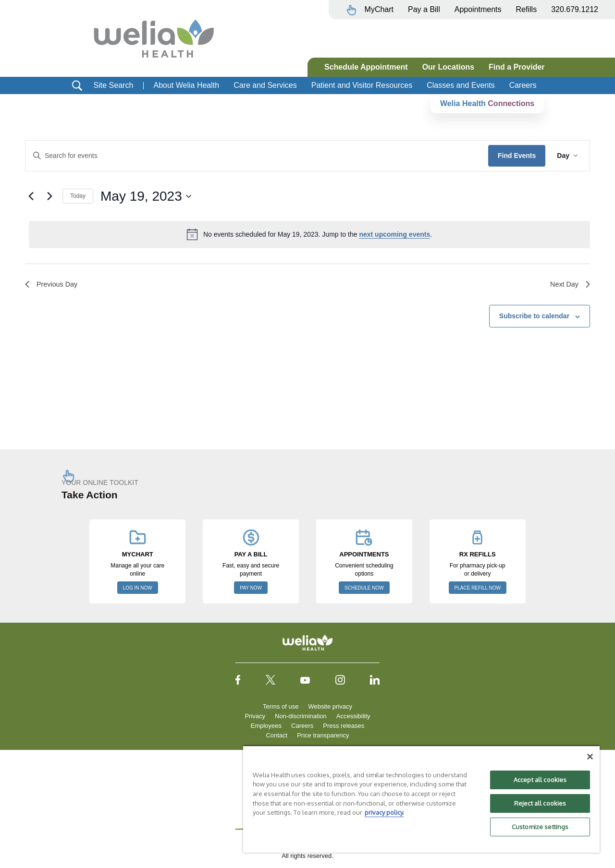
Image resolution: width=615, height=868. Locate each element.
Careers (523, 85)
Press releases (344, 726)
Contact (277, 735)
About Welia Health (186, 85)
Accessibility (353, 716)
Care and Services (265, 85)
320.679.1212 (575, 9)
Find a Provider (517, 67)
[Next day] (49, 196)
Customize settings (540, 827)
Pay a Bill (424, 9)
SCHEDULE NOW (364, 588)
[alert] (309, 234)
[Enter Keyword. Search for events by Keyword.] (257, 156)
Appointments (478, 9)
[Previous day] (31, 196)
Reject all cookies (540, 803)
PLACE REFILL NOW (478, 588)
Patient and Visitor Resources (362, 85)
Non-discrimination (301, 716)
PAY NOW (251, 588)
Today (78, 196)
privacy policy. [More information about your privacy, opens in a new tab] (384, 812)
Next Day (568, 285)
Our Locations (448, 67)
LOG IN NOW (138, 588)
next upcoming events (394, 234)
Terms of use (281, 706)
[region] (421, 799)
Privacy (255, 716)
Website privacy (330, 706)
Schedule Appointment (366, 67)
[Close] (590, 757)
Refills (527, 9)
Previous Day (54, 285)
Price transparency (323, 735)
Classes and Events (461, 85)
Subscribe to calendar (534, 318)
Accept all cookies (540, 780)
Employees (266, 726)
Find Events (517, 156)
